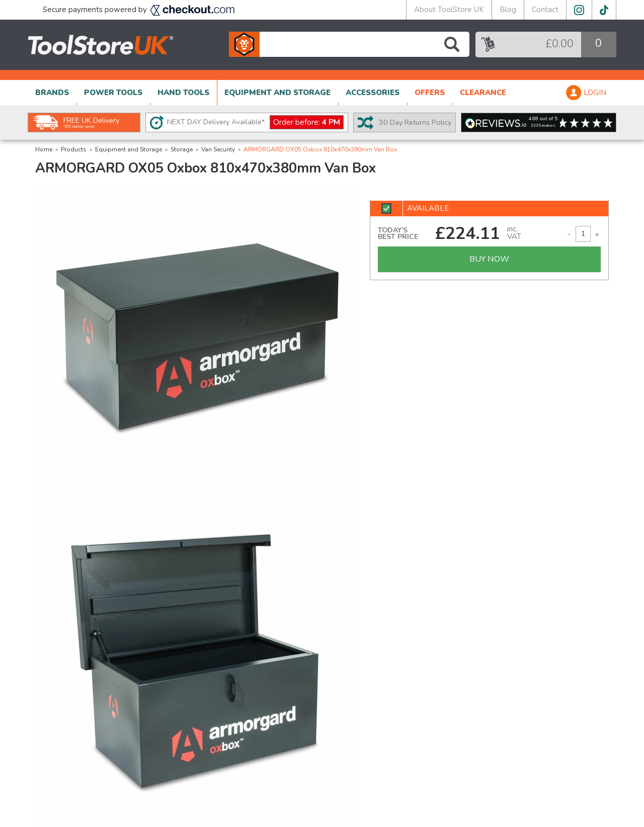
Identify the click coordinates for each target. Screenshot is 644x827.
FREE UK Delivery (91, 122)
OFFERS (430, 93)
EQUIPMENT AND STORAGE (277, 93)
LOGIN (595, 93)
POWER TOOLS (113, 93)
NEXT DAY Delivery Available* (255, 122)
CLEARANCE (483, 93)
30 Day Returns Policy (415, 122)
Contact (545, 10)
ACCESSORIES (373, 93)
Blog (508, 10)
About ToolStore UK (449, 10)
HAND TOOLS (183, 93)
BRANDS (52, 93)
